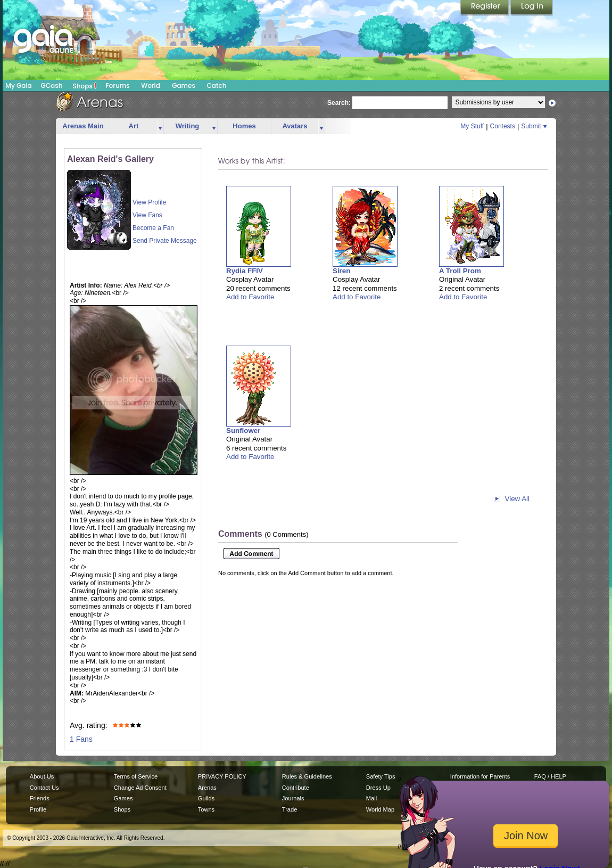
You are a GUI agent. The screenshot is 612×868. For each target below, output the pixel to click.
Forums (117, 85)
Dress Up (378, 788)
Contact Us (44, 788)
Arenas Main (83, 126)
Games (184, 85)
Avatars (295, 126)
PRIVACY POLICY (222, 776)
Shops (85, 86)
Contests (503, 126)
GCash (52, 85)
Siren (341, 271)
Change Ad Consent (140, 788)
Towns (206, 809)
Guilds (206, 798)
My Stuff (472, 126)
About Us (42, 776)
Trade (290, 809)
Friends (40, 798)
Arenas (207, 788)
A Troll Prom (460, 271)
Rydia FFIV (245, 271)
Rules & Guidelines (307, 776)
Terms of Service (136, 776)
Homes (244, 126)
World (151, 85)
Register (485, 8)
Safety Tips (381, 776)
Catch (217, 85)
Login (532, 8)
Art (134, 126)
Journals (293, 798)
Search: (339, 103)
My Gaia (18, 85)
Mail (371, 798)
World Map (380, 809)
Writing (188, 126)
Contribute (296, 788)
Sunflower (243, 431)
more (160, 126)
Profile (38, 809)
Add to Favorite (250, 297)
